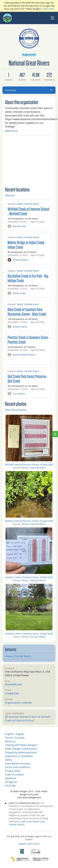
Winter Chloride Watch (28, 204)
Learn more (48, 9)
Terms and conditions (18, 767)
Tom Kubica (16, 394)
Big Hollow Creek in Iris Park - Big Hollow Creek (28, 278)
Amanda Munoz (18, 260)
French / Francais (15, 738)
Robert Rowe (17, 293)
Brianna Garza (17, 327)
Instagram (11, 782)
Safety (9, 760)
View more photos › (16, 410)
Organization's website (18, 703)
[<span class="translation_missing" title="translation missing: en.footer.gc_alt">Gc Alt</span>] (36, 851)
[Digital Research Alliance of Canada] (29, 860)
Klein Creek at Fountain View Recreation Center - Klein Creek (27, 312)
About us (10, 741)
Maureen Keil (17, 226)
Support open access (29, 844)
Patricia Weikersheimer (21, 355)
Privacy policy (13, 771)
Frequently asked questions (21, 752)
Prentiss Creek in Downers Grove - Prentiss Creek (29, 340)
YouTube (10, 786)
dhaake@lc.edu (14, 684)
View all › (10, 195)
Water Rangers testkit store (21, 749)
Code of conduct (14, 774)
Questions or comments (19, 756)
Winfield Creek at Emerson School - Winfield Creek (28, 211)
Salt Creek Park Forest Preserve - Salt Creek (28, 379)
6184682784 (12, 694)
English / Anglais (15, 734)
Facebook (11, 778)
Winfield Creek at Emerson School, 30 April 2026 (29, 465)
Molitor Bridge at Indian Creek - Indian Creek (27, 245)
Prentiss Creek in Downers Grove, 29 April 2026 (29, 577)
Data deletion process (18, 763)
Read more (11, 131)
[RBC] (22, 851)
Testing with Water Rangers (21, 745)
